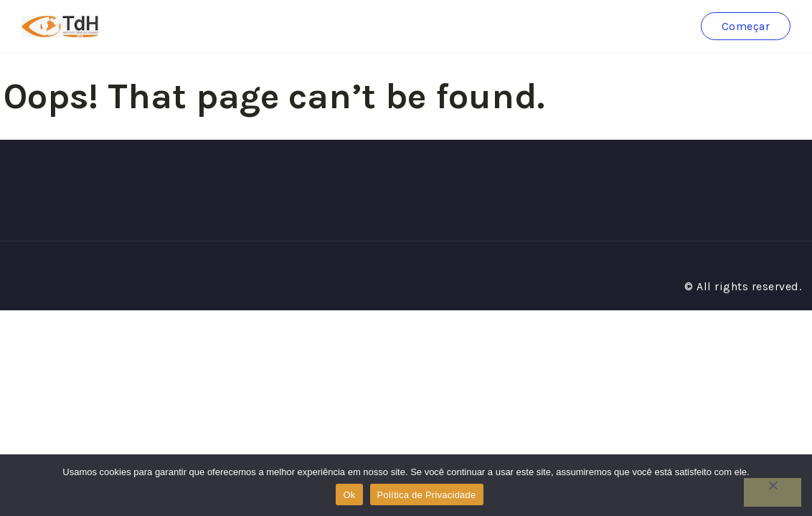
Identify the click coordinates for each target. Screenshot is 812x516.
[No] (773, 492)
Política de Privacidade (427, 495)
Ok (349, 495)
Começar (746, 26)
